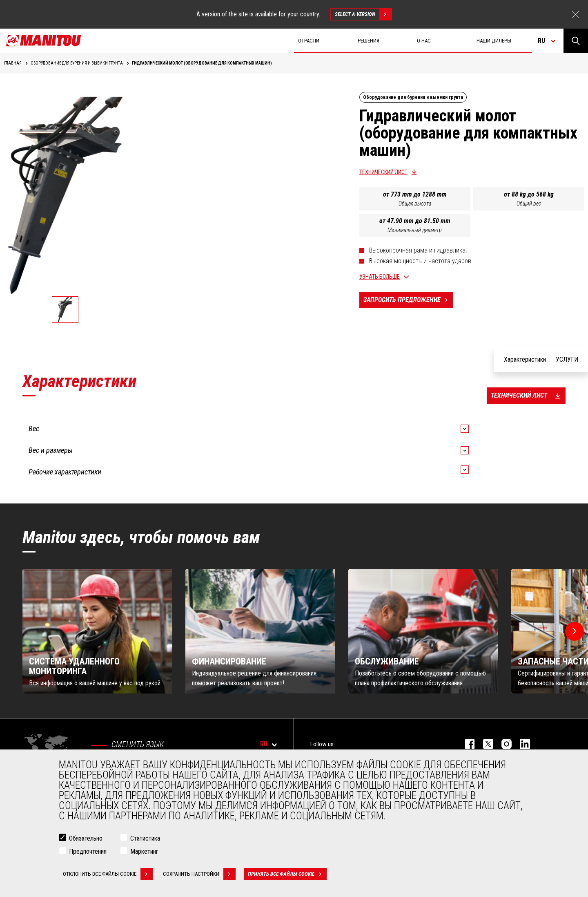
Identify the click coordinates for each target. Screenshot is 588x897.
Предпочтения (88, 851)
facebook (466, 744)
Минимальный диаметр (415, 230)
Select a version (363, 14)
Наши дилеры (494, 41)
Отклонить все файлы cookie (108, 874)
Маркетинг (144, 851)
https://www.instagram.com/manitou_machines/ (502, 744)
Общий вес (529, 204)
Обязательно (86, 838)
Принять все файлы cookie (287, 874)
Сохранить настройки (199, 874)
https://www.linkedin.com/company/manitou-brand (521, 744)
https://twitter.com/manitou (484, 744)
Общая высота (415, 204)
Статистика (145, 838)
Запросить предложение (408, 300)
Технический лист (383, 172)
